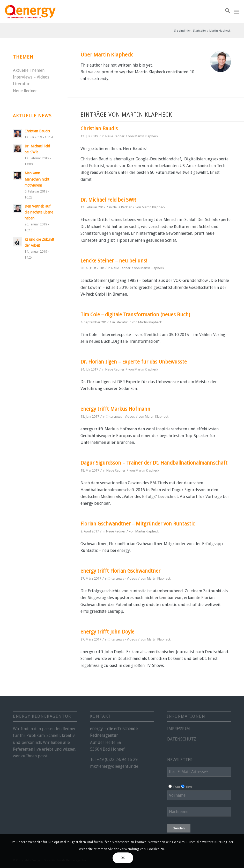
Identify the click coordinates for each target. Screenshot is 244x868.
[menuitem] (225, 12)
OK (123, 858)
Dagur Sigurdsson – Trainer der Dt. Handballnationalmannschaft (154, 463)
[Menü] (236, 12)
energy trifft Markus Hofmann (115, 409)
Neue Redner (115, 136)
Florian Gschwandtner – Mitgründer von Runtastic (138, 524)
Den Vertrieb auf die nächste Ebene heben (39, 212)
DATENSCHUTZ (182, 739)
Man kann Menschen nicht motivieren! (37, 179)
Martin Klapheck (146, 136)
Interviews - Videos (121, 417)
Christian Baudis (99, 129)
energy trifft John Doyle (107, 632)
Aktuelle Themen (29, 70)
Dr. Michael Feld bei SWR (108, 200)
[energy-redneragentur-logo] (30, 12)
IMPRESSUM (179, 729)
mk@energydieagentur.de (114, 766)
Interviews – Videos (31, 77)
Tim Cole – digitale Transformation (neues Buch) (135, 315)
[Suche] (225, 12)
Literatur (122, 322)
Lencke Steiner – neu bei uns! (114, 261)
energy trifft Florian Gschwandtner (120, 571)
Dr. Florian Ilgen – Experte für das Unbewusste (134, 362)
